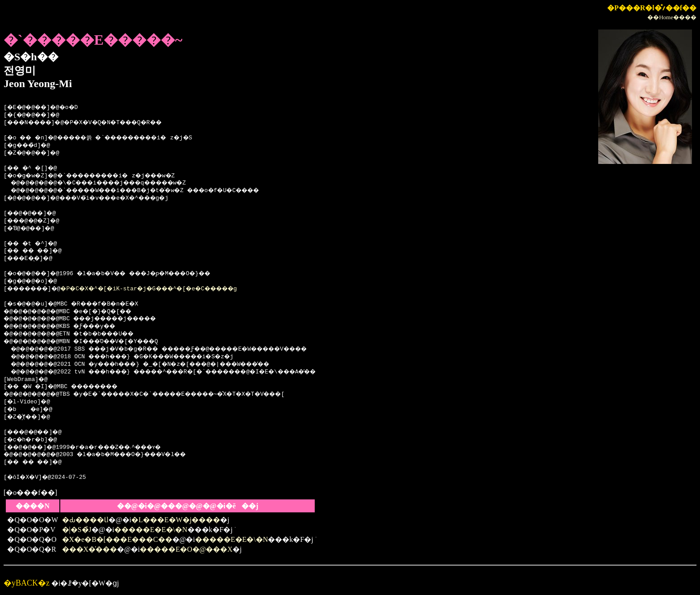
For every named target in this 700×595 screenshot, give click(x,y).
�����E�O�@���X (186, 549)
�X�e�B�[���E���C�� (117, 539)
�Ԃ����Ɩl (85, 520)
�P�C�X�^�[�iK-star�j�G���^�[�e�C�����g (169, 289)
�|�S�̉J (77, 530)
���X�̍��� (90, 549)
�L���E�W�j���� (176, 520)
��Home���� (672, 17)
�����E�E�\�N (151, 530)
